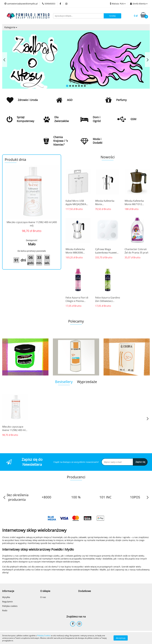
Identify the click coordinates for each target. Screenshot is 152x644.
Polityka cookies (10, 606)
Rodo (5, 610)
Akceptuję (121, 638)
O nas (43, 597)
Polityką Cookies (44, 636)
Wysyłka (6, 597)
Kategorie (11, 27)
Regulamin (8, 602)
